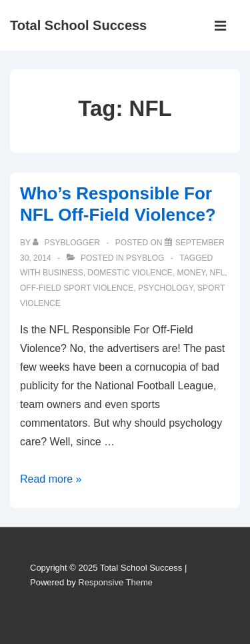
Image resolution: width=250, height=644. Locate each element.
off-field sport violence (77, 288)
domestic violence (130, 273)
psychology (165, 288)
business (63, 273)
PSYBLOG (145, 258)
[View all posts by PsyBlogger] (67, 243)
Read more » (51, 479)
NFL (218, 273)
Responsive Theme (115, 582)
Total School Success (78, 25)
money (191, 273)
